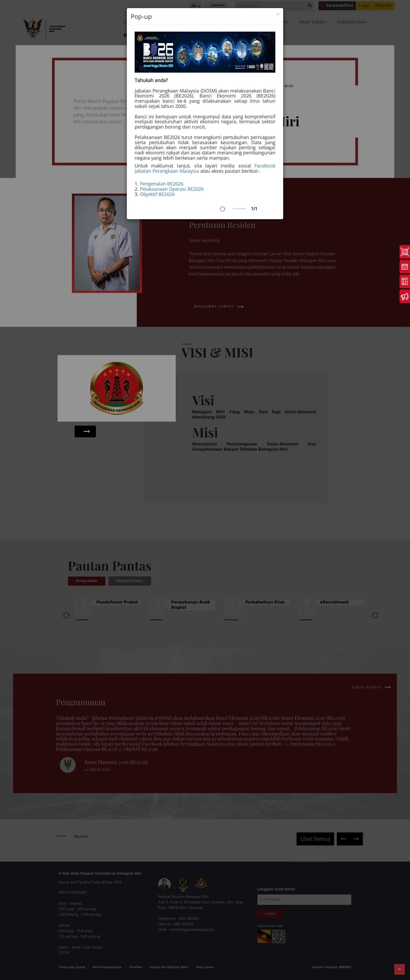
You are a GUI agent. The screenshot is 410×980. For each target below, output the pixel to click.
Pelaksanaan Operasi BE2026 (172, 189)
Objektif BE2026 (157, 194)
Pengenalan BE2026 (162, 184)
